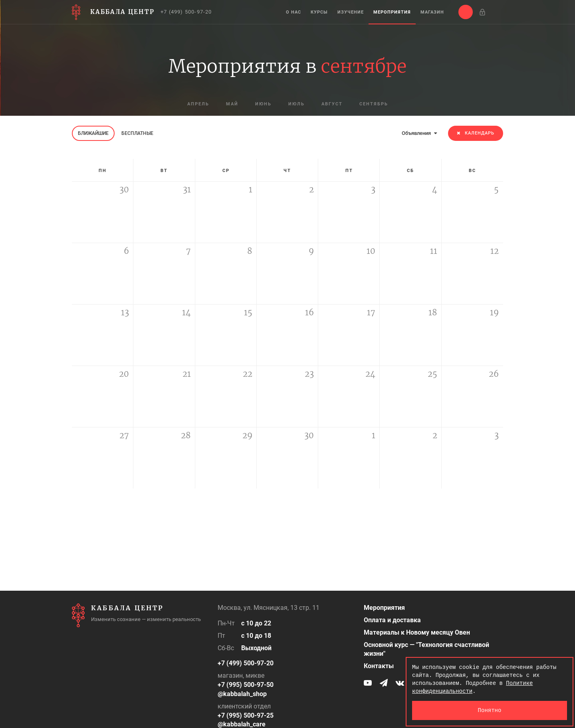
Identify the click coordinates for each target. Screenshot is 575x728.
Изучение (351, 12)
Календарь (476, 133)
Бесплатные (137, 133)
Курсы (319, 12)
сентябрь (374, 104)
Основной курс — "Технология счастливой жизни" (426, 649)
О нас (293, 12)
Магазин (432, 12)
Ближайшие (93, 133)
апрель (198, 104)
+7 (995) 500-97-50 (246, 685)
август (332, 104)
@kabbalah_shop (242, 694)
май (232, 104)
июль (296, 104)
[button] (466, 12)
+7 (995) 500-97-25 (246, 715)
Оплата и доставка (392, 620)
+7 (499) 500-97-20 (186, 12)
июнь (263, 104)
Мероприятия (392, 12)
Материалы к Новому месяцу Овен (417, 632)
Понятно (490, 710)
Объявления (419, 133)
